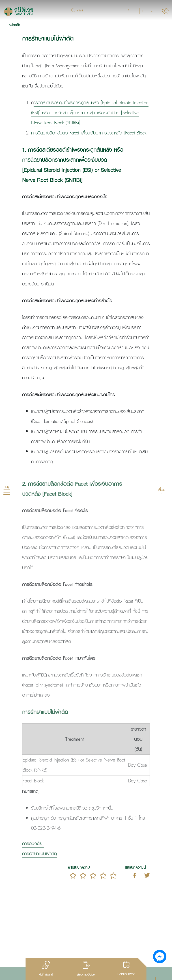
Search (125, 10)
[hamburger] (7, 493)
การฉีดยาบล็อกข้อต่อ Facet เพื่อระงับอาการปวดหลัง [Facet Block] (89, 133)
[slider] (93, 876)
